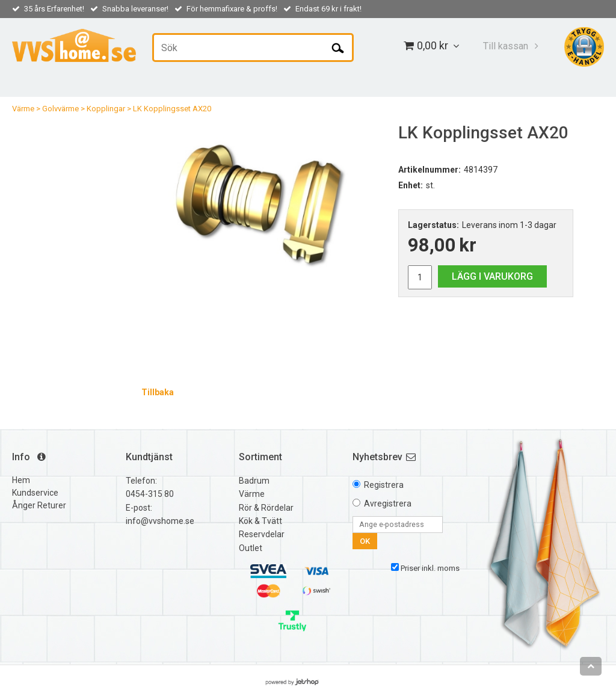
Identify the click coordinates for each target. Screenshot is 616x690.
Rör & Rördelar (266, 508)
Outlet (251, 548)
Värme (23, 109)
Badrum (254, 481)
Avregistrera (388, 504)
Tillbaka (158, 392)
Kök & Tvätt (260, 521)
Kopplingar (106, 109)
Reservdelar (262, 534)
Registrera (384, 485)
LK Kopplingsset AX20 (172, 109)
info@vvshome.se (160, 521)
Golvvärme (60, 109)
